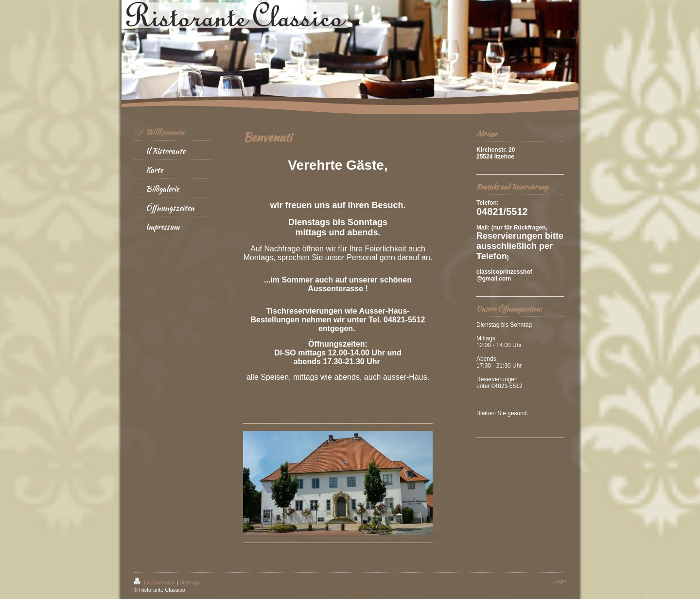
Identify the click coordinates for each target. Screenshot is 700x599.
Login (560, 581)
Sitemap (189, 582)
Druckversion (155, 582)
